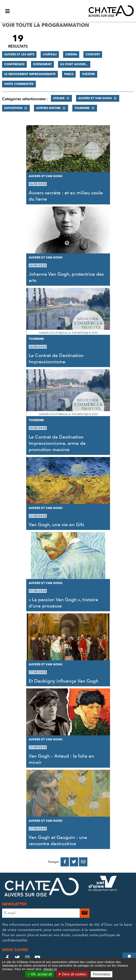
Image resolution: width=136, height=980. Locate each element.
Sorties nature (48, 108)
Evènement (42, 64)
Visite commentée (19, 84)
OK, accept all (40, 974)
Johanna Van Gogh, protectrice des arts (66, 277)
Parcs (69, 74)
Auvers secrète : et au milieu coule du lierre (66, 196)
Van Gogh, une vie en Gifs (56, 525)
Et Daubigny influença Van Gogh (64, 681)
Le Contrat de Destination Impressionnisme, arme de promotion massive (57, 443)
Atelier (59, 98)
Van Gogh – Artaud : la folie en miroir (61, 759)
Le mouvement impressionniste (30, 74)
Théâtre (89, 74)
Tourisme (82, 108)
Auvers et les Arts (19, 54)
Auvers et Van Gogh (95, 98)
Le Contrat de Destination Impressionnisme (56, 359)
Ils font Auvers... (74, 64)
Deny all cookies (72, 974)
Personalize (102, 974)
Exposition (13, 108)
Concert (93, 54)
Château (50, 54)
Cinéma (71, 54)
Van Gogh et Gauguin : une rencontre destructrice (58, 841)
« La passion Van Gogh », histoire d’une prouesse (63, 603)
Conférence (14, 64)
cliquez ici (50, 969)
